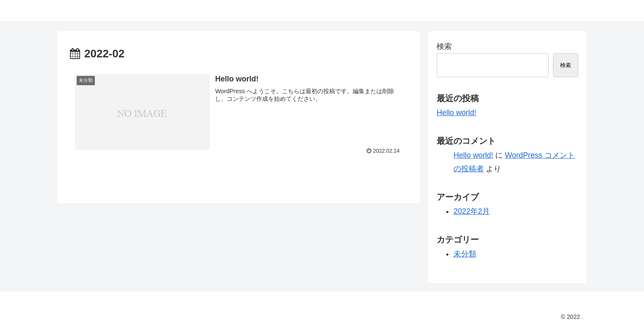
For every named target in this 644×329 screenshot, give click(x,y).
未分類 (465, 254)
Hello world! (456, 113)
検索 (444, 46)
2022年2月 (472, 211)
